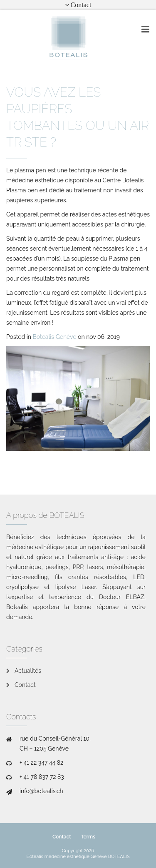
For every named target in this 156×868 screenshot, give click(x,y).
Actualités (28, 671)
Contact (25, 685)
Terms (88, 837)
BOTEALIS (119, 857)
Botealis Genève (55, 337)
